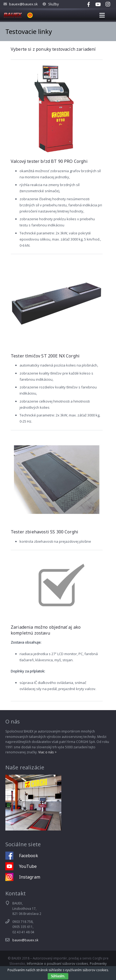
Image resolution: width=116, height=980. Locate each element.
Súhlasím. (58, 976)
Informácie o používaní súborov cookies (57, 963)
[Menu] (102, 15)
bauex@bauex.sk (23, 4)
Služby (54, 4)
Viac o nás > (47, 752)
